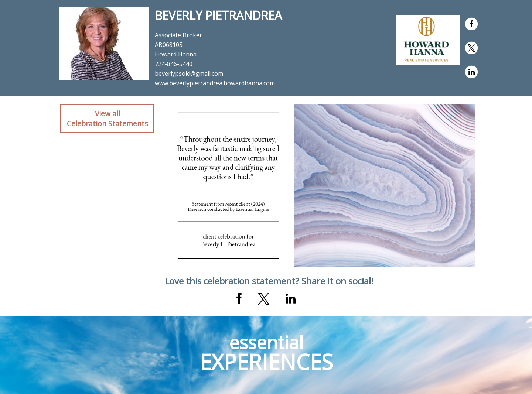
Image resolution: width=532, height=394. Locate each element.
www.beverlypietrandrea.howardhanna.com (215, 83)
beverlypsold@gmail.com (189, 73)
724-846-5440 (174, 64)
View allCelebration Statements (107, 119)
